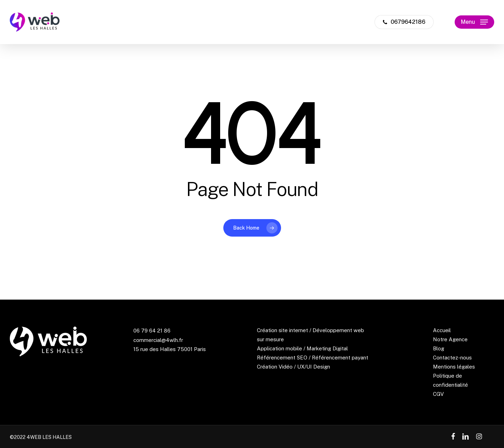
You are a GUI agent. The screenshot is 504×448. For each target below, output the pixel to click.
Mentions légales (454, 367)
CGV (438, 394)
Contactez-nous (452, 358)
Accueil (442, 330)
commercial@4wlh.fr (158, 340)
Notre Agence (450, 339)
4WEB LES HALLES (49, 437)
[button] (474, 22)
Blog (439, 348)
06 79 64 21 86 (152, 331)
